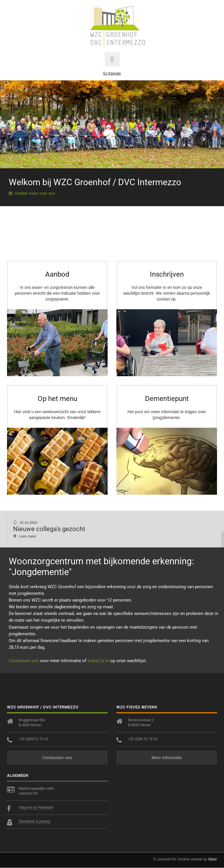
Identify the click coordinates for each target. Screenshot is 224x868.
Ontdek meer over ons (32, 193)
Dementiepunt (167, 399)
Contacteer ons (24, 661)
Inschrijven (167, 274)
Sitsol (212, 860)
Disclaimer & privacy (34, 822)
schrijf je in (98, 661)
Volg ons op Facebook (36, 808)
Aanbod (57, 274)
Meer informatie (167, 758)
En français (112, 73)
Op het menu (57, 399)
